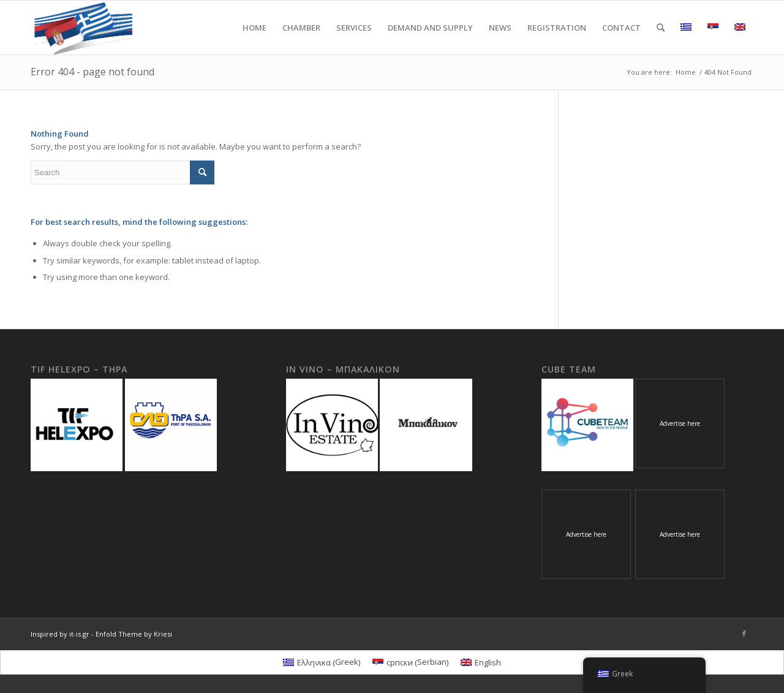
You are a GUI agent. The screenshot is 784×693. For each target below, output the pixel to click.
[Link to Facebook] (744, 634)
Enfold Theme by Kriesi (134, 634)
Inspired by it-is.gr (60, 634)
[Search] (661, 28)
